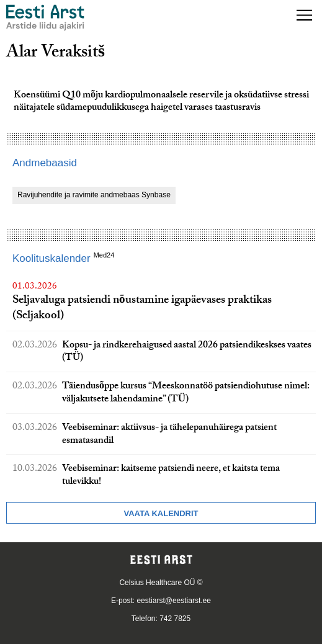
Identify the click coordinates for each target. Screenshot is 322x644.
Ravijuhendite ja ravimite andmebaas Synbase (94, 195)
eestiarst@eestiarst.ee (174, 601)
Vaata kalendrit (161, 513)
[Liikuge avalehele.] (45, 18)
